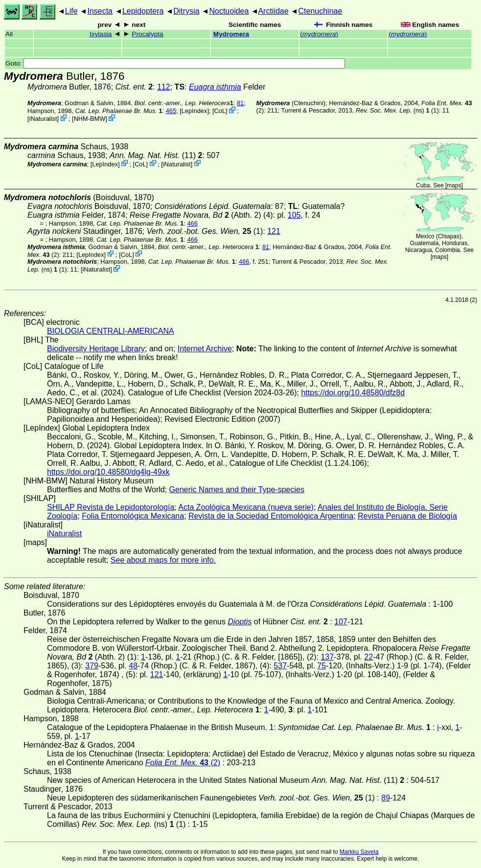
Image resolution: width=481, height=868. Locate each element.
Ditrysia (186, 11)
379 (92, 666)
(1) (205, 231)
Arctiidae (273, 11)
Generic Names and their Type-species (237, 490)
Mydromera (231, 34)
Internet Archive (205, 349)
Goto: (175, 63)
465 (171, 111)
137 (327, 657)
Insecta (100, 11)
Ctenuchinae (321, 11)
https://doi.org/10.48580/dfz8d (353, 393)
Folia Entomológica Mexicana (133, 516)
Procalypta (147, 34)
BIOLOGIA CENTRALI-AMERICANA (111, 331)
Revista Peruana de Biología (407, 516)
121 (274, 231)
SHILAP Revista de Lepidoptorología (111, 507)
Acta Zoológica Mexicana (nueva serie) (246, 507)
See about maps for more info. (163, 560)
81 (240, 103)
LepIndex (195, 111)
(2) (183, 763)
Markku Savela (359, 852)
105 (294, 215)
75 (321, 666)
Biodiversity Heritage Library (96, 349)
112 (164, 87)
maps (454, 185)
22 (368, 657)
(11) (156, 155)
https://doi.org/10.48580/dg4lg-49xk (108, 472)
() (319, 34)
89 (386, 798)
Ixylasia (101, 34)
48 (133, 666)
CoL (220, 111)
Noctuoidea (229, 11)
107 (341, 622)
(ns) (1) (397, 110)
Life (71, 11)
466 (192, 223)
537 (280, 666)
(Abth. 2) (195, 215)
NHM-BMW (90, 119)
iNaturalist (43, 119)
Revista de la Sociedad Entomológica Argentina (271, 516)
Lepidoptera (143, 11)
